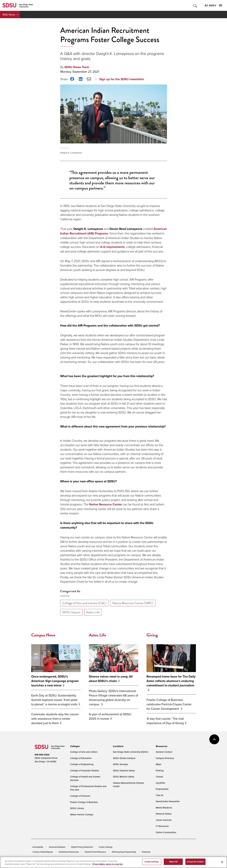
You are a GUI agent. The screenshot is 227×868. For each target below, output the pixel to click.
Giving (152, 635)
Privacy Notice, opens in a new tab (107, 866)
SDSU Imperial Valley (124, 770)
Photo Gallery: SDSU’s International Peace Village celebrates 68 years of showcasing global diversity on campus (113, 698)
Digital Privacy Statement (82, 847)
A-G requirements (112, 247)
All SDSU (213, 5)
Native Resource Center (106, 504)
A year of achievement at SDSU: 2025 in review (110, 716)
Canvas (159, 777)
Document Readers (57, 847)
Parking (160, 770)
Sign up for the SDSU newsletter (122, 79)
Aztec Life (93, 612)
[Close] (222, 864)
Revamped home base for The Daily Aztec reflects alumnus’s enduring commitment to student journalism (171, 681)
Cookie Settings (106, 847)
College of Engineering (82, 764)
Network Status (164, 814)
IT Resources (162, 826)
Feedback (146, 852)
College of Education (81, 758)
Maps (159, 764)
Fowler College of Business (84, 802)
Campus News (43, 635)
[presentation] (74, 746)
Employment (162, 789)
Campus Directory (165, 758)
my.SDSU (161, 783)
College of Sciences (80, 796)
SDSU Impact (71, 612)
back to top (214, 739)
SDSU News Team (77, 67)
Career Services (164, 820)
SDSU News (9, 15)
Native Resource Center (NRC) (133, 603)
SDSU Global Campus (124, 758)
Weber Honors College (82, 814)
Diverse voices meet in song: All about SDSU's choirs (111, 679)
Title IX (159, 795)
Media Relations (164, 808)
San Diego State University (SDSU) (131, 752)
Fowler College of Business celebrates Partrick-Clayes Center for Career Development (169, 704)
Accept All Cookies (195, 864)
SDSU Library (77, 808)
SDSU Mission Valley (124, 777)
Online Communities (166, 832)
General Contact (164, 752)
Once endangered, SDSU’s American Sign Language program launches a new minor (55, 681)
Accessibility (38, 847)
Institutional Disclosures (69, 852)
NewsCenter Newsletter (168, 801)
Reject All (173, 864)
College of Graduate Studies (85, 770)
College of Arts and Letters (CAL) (84, 603)
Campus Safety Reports (43, 852)
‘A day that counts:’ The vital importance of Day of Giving (165, 721)
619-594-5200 (42, 755)
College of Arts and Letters (84, 752)
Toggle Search (195, 5)
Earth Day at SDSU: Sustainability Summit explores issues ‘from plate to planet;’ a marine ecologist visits (54, 700)
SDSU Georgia (120, 764)
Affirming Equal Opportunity (124, 852)
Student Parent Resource (95, 852)
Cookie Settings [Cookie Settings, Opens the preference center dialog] (152, 864)
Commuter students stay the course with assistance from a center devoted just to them (55, 719)
